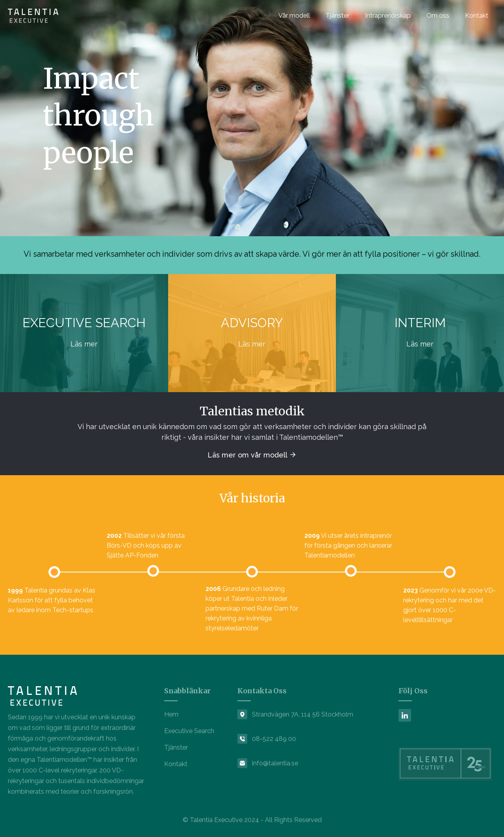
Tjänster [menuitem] (337, 16)
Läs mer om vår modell (248, 455)
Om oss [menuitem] (438, 16)
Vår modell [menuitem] (294, 16)
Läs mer (84, 344)
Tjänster (176, 747)
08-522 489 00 (274, 739)
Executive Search (189, 731)
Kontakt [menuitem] (477, 16)
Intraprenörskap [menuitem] (388, 16)
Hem (171, 714)
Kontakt (176, 764)
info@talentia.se (275, 763)
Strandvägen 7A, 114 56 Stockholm (303, 714)
